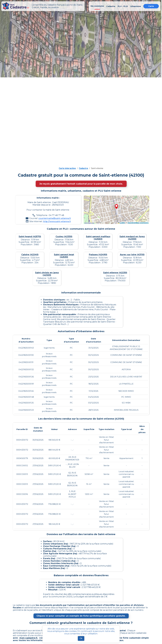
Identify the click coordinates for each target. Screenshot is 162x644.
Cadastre (83, 168)
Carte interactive (67, 168)
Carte (151, 6)
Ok (81, 638)
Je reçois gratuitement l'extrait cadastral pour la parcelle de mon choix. (81, 184)
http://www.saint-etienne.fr (57, 221)
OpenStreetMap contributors (138, 223)
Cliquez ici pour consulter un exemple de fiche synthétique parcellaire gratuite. (81, 616)
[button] (116, 207)
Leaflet (121, 223)
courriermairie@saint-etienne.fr (55, 218)
